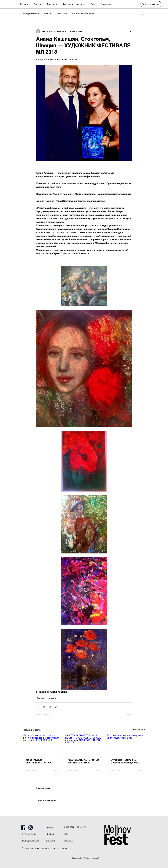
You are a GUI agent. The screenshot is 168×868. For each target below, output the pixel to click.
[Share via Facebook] (37, 707)
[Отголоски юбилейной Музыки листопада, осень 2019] (126, 745)
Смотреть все (139, 729)
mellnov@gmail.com (30, 841)
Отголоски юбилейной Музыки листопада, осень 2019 (126, 761)
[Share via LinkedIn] (50, 707)
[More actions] (131, 31)
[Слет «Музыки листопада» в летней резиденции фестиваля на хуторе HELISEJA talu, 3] (42, 745)
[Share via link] (56, 707)
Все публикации (31, 13)
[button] (142, 13)
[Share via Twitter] (44, 707)
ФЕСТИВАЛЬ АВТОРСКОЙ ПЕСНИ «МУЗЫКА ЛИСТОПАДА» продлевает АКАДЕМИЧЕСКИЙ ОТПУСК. (84, 761)
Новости (48, 13)
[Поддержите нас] (151, 4)
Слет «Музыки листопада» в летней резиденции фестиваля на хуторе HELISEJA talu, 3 (42, 761)
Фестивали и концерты (83, 13)
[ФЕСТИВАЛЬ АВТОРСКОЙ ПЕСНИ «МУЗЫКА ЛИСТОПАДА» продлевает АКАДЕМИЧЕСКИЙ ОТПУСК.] (84, 745)
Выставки (62, 13)
